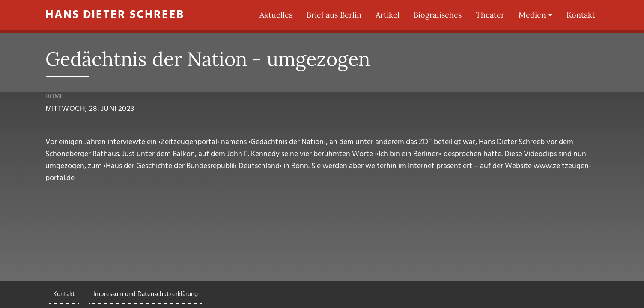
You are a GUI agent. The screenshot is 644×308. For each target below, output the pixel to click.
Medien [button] (532, 15)
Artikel (388, 15)
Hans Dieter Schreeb (115, 15)
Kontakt (581, 15)
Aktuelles (276, 15)
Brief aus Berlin (334, 15)
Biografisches (438, 15)
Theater (490, 15)
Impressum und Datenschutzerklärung (146, 294)
